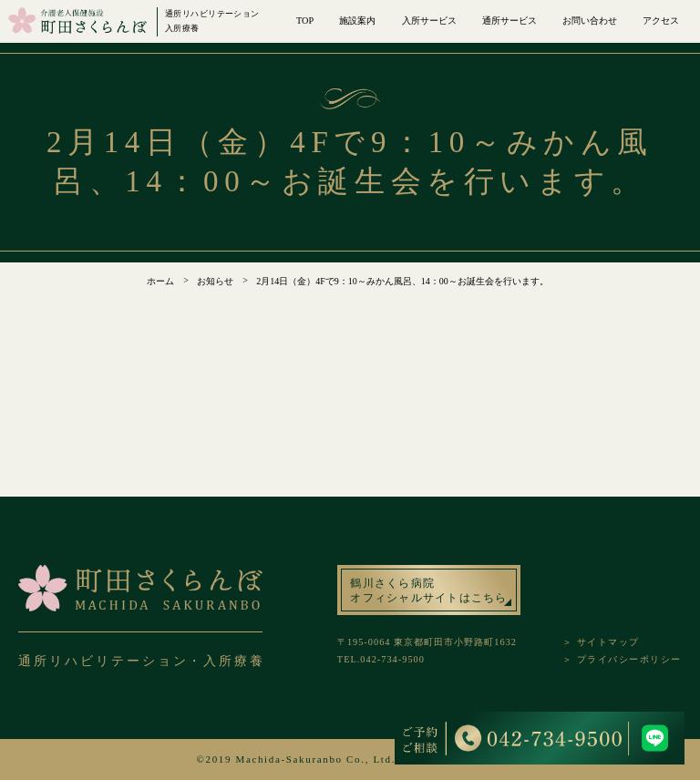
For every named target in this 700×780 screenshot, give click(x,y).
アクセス (661, 21)
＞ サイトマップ (601, 642)
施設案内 (357, 21)
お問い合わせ (590, 21)
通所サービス (510, 21)
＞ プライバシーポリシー (622, 659)
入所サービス (429, 21)
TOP (305, 21)
